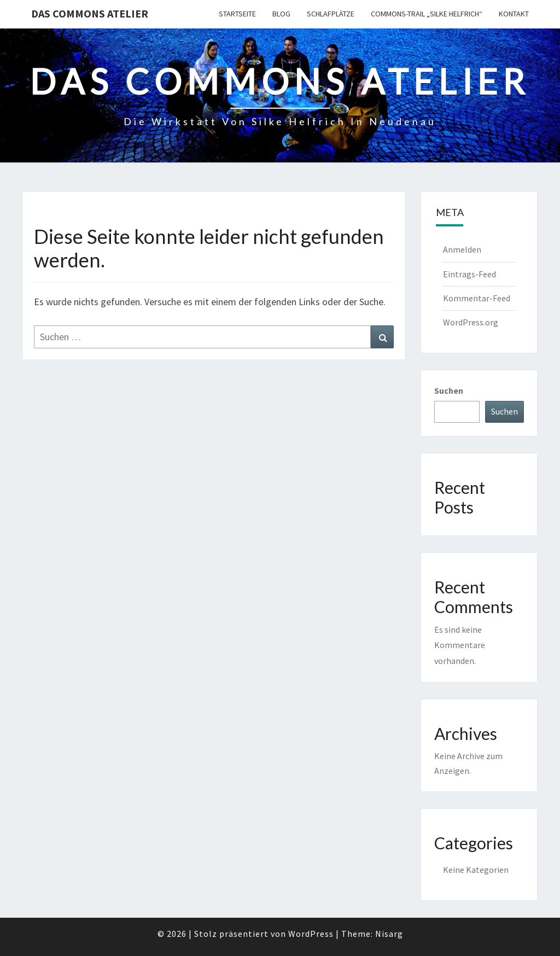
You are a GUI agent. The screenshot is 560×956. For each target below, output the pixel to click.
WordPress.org (471, 322)
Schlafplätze (331, 14)
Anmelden (462, 249)
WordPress (311, 934)
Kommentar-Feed (477, 298)
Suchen (449, 390)
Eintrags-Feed (469, 274)
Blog (281, 14)
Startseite (237, 14)
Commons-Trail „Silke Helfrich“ (427, 14)
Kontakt (514, 14)
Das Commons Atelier (90, 13)
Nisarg (389, 934)
